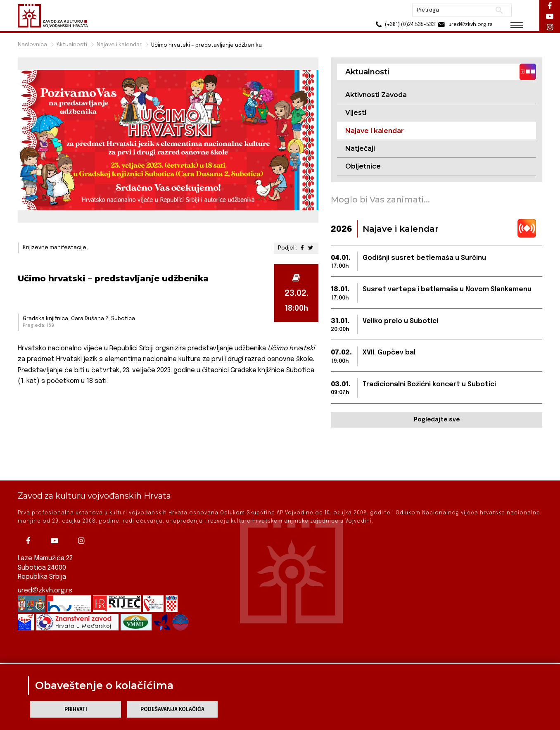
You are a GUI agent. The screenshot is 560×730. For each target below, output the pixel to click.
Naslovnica (32, 45)
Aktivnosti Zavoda (376, 95)
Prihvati (76, 710)
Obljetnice (363, 166)
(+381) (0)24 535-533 (404, 25)
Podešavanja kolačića (172, 710)
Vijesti (356, 113)
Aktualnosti (72, 45)
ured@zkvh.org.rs (45, 562)
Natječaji (360, 149)
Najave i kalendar (119, 45)
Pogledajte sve (437, 420)
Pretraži (499, 10)
